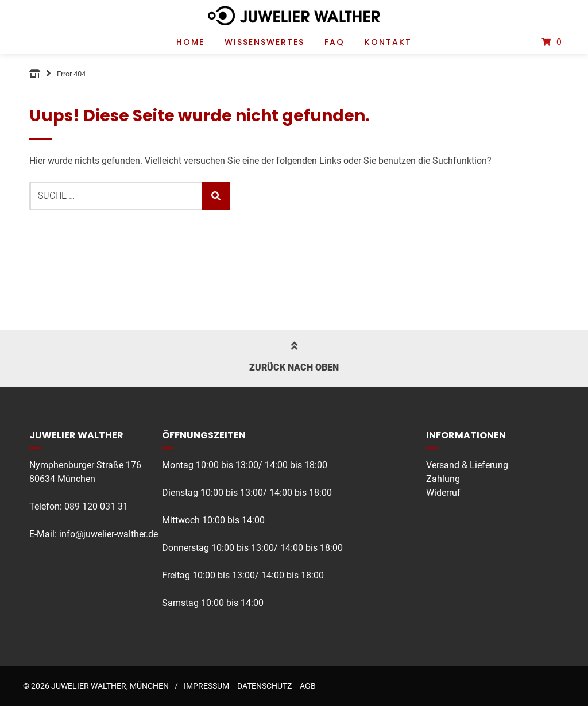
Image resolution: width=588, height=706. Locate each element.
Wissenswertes (264, 42)
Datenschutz (264, 686)
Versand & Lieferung (467, 465)
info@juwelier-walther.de (109, 534)
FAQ (334, 42)
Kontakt (388, 42)
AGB (308, 686)
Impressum (206, 686)
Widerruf (443, 493)
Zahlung (443, 479)
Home (190, 42)
